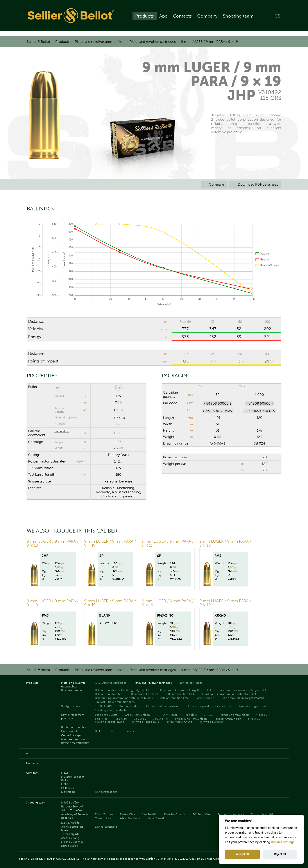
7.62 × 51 (140, 719)
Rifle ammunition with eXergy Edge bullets (123, 690)
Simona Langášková (231, 814)
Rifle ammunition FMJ (174, 698)
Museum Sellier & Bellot (73, 778)
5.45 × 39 (254, 719)
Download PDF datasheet (255, 184)
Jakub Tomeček (72, 810)
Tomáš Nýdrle (70, 834)
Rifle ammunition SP (108, 694)
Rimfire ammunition (74, 727)
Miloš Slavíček (70, 803)
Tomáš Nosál (104, 818)
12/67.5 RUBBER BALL (146, 722)
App (163, 18)
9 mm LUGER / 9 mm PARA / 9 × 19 (210, 42)
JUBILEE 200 (103, 706)
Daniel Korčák (70, 823)
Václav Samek (156, 818)
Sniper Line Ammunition (191, 719)
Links (65, 784)
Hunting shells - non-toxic (162, 706)
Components (70, 731)
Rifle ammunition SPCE (144, 694)
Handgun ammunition (234, 715)
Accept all (242, 854)
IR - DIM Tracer (167, 715)
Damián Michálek (262, 814)
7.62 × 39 (121, 719)
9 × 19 (208, 715)
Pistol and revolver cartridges (153, 42)
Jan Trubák (149, 814)
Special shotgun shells (253, 706)
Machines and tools (74, 739)
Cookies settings (283, 842)
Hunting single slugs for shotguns (209, 706)
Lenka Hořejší (70, 846)
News (65, 773)
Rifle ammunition (72, 690)
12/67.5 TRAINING (211, 722)
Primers (131, 731)
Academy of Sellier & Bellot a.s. (75, 816)
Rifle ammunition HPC (180, 694)
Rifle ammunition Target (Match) (243, 698)
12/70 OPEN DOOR (180, 722)
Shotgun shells (71, 706)
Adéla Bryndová (130, 818)
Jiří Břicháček (201, 814)
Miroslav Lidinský (72, 842)
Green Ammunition (137, 715)
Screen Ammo (205, 698)
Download (68, 792)
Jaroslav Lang (70, 838)
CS (277, 18)
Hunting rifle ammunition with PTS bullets (230, 694)
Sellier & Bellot (38, 42)
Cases (115, 731)
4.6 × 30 (262, 715)
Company (207, 18)
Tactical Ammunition (228, 719)
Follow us (67, 788)
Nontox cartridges (191, 683)
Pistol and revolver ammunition (100, 42)
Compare (214, 184)
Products (144, 18)
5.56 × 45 (101, 719)
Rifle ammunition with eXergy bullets (243, 690)
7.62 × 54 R (161, 719)
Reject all (280, 854)
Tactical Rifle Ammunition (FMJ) (116, 702)
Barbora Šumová (72, 806)
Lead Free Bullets (106, 715)
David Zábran (104, 814)
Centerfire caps (71, 735)
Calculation (62, 431)
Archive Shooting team (72, 828)
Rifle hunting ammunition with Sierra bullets (124, 698)
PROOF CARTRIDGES (75, 743)
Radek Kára (127, 814)
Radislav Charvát (175, 814)
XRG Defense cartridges (111, 683)
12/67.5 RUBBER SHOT (110, 722)
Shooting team (238, 18)
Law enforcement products (73, 716)
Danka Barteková (106, 827)
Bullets (99, 731)
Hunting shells (128, 706)
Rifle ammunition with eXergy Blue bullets (185, 690)
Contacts (182, 18)
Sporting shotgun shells (111, 710)
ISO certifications (106, 792)
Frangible (191, 715)
